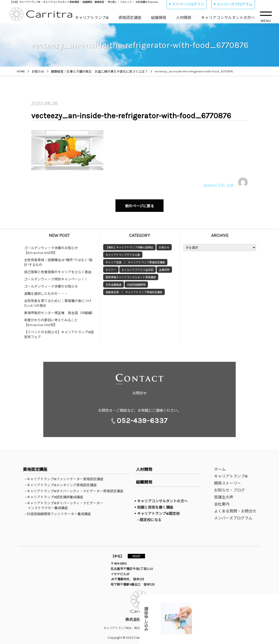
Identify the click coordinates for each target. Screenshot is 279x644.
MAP (139, 553)
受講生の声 (224, 495)
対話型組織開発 (136, 282)
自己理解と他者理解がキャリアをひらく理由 (58, 270)
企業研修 (164, 268)
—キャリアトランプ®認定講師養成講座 (55, 495)
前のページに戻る (139, 205)
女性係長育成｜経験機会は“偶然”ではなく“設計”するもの (58, 260)
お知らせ (164, 245)
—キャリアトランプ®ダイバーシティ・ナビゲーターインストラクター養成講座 (65, 503)
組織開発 (159, 18)
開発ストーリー (228, 481)
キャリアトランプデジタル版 (123, 253)
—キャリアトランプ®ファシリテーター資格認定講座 (66, 477)
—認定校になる (152, 517)
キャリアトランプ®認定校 (158, 511)
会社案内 (222, 502)
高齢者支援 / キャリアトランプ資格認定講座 (134, 290)
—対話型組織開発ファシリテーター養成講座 (59, 511)
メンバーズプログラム (234, 4)
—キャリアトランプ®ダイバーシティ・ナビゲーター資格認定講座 (76, 489)
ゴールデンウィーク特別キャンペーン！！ (56, 277)
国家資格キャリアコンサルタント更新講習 (131, 275)
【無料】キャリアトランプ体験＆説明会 (129, 245)
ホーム (220, 467)
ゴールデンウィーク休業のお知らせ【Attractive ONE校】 (51, 248)
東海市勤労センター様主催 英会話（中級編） (59, 311)
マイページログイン (188, 4)
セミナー (111, 268)
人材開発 (184, 18)
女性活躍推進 (114, 282)
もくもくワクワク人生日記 (138, 268)
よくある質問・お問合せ (235, 509)
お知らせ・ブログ (229, 488)
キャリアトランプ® (92, 18)
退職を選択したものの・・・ (46, 291)
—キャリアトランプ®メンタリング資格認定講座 (62, 483)
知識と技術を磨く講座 (155, 505)
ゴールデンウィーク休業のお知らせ (51, 284)
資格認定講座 (130, 18)
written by (225, 182)
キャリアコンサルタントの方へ (228, 18)
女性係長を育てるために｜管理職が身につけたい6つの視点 (58, 301)
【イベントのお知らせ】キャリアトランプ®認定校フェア (59, 332)
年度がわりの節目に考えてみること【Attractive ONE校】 (51, 320)
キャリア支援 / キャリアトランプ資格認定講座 (135, 260)
